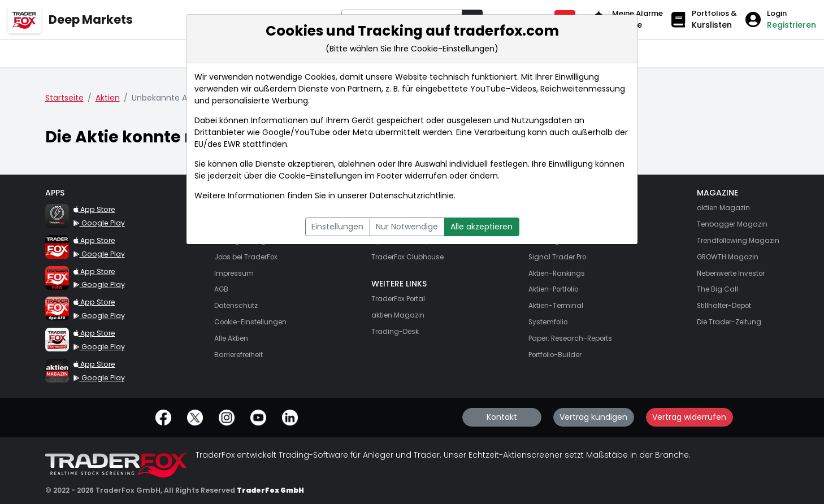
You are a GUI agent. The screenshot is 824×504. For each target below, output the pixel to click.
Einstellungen (337, 227)
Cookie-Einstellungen (320, 176)
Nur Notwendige (407, 227)
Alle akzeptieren (482, 227)
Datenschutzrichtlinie (412, 195)
